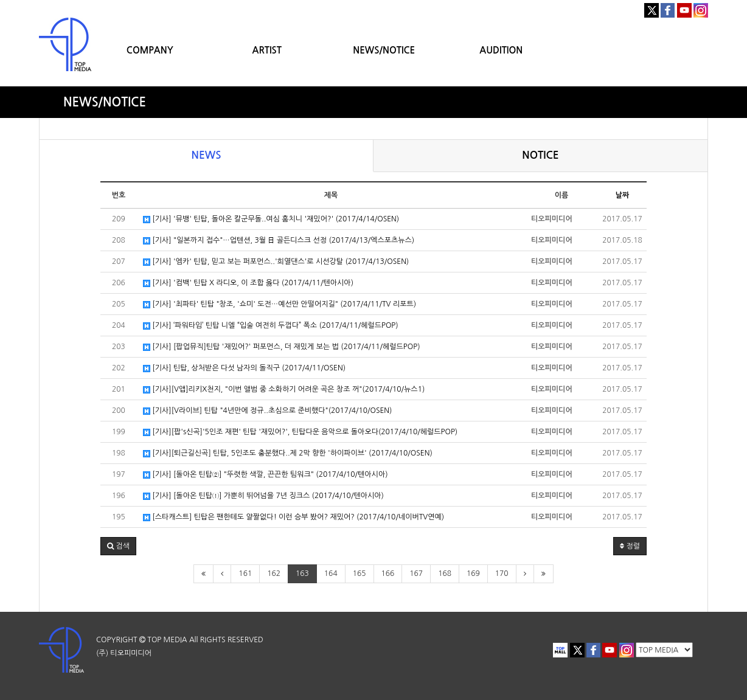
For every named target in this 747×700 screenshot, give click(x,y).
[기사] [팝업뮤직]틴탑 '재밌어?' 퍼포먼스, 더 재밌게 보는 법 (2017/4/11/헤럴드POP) (282, 347)
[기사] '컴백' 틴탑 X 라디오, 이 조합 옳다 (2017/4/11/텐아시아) (248, 283)
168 (445, 574)
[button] (118, 546)
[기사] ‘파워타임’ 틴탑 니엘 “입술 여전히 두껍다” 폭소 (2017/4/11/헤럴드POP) (271, 326)
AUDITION (501, 50)
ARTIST (267, 50)
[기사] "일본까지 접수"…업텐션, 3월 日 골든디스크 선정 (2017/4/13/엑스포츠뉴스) (279, 241)
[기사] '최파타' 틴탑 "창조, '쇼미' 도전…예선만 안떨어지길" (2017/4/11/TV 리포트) (280, 304)
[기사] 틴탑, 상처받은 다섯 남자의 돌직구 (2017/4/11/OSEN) (244, 368)
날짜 (623, 195)
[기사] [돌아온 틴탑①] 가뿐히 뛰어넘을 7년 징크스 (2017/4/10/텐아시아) (263, 496)
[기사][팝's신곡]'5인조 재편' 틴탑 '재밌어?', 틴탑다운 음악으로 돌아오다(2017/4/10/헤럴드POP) (300, 432)
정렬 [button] (630, 546)
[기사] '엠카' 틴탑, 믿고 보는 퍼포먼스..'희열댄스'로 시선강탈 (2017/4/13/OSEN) (276, 262)
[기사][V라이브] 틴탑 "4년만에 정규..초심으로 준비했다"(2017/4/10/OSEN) (267, 411)
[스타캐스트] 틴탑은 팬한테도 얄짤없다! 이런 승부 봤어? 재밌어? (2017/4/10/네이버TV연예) (294, 517)
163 (302, 574)
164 (331, 574)
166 (388, 574)
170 (502, 574)
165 (360, 574)
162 (274, 574)
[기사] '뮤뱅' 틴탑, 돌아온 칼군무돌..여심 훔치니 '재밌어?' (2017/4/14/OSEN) (271, 219)
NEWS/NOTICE (384, 50)
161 (245, 574)
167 (416, 574)
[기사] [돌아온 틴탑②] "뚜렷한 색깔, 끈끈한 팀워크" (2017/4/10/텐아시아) (266, 475)
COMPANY (150, 50)
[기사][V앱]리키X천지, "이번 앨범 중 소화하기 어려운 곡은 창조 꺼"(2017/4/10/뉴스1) (284, 390)
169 (473, 574)
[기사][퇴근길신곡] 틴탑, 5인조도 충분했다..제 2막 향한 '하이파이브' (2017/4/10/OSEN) (288, 453)
